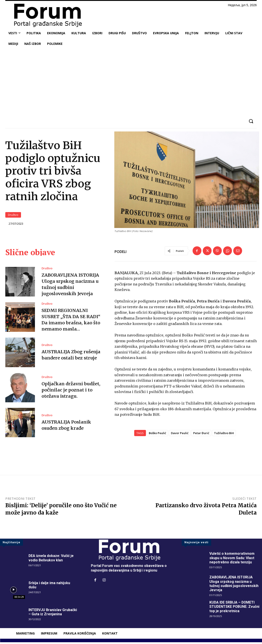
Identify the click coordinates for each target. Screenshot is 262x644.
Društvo (13, 216)
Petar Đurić (201, 435)
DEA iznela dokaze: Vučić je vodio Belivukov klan (51, 560)
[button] (251, 121)
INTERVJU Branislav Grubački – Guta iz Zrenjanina (53, 614)
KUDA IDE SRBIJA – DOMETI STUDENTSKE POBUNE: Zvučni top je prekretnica (235, 608)
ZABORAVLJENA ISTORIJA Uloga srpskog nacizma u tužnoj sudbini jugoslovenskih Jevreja (234, 586)
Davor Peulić (180, 435)
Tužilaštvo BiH (224, 435)
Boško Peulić (157, 435)
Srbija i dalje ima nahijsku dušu (49, 587)
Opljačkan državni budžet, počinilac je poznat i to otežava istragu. (71, 392)
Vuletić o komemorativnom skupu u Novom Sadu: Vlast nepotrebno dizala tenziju (232, 559)
